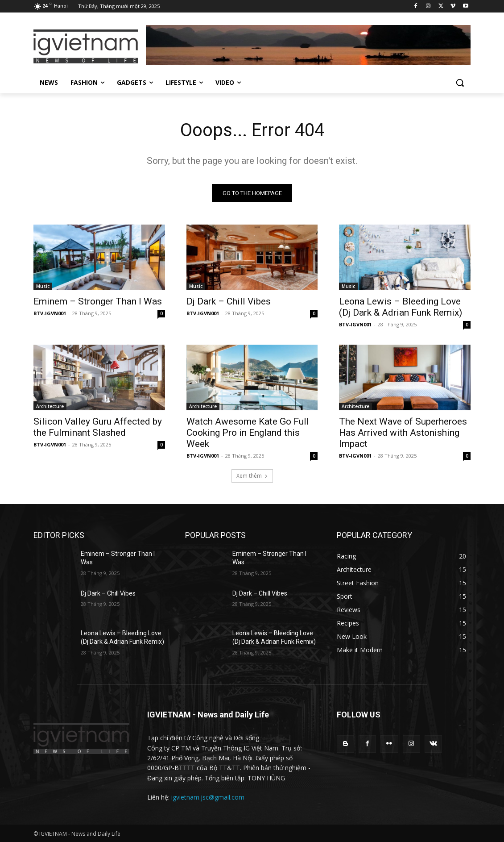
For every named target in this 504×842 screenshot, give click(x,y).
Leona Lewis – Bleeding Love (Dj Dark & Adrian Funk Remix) (401, 307)
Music (43, 286)
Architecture (50, 407)
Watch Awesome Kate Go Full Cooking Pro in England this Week (248, 433)
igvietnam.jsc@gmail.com (208, 797)
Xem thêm (252, 476)
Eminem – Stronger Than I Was (98, 301)
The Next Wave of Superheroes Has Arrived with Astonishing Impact (403, 433)
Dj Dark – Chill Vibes (229, 301)
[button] (460, 83)
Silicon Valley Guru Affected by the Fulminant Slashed (98, 427)
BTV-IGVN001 (50, 313)
